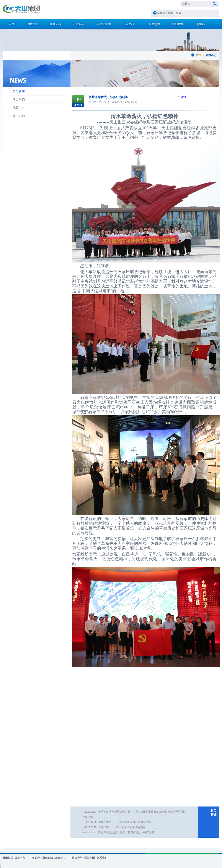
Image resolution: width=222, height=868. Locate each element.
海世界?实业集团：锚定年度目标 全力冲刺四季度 (126, 832)
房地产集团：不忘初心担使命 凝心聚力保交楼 (125, 822)
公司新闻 (19, 91)
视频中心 (19, 108)
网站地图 (90, 858)
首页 (199, 55)
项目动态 (19, 100)
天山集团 (8, 858)
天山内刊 (19, 116)
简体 (178, 13)
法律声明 (77, 858)
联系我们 (102, 858)
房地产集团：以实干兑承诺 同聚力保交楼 (122, 827)
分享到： (183, 97)
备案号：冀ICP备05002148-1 (48, 858)
